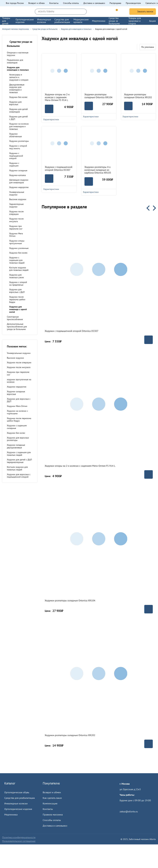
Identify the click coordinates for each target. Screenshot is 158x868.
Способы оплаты (71, 3)
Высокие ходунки (18, 199)
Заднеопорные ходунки (16, 205)
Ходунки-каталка (17, 175)
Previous (149, 208)
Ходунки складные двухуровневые (16, 446)
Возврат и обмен (37, 3)
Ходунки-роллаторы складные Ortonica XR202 (138, 96)
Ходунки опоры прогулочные (17, 242)
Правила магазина (53, 815)
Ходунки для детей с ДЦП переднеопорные (19, 461)
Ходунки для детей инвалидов (18, 110)
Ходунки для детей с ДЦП (18, 118)
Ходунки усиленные (19, 248)
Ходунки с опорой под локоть (18, 147)
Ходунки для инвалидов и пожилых (18, 69)
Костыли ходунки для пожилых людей (19, 269)
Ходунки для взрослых (15, 103)
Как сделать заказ (52, 798)
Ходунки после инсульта (16, 220)
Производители (133, 3)
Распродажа (115, 3)
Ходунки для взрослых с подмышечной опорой (19, 476)
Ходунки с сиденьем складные (17, 427)
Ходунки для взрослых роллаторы (18, 439)
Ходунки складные (18, 170)
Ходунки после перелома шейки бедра (17, 299)
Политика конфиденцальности (19, 837)
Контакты (54, 3)
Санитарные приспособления (15, 318)
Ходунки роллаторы (19, 141)
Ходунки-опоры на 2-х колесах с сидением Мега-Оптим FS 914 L (57, 97)
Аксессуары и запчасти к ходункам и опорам (19, 77)
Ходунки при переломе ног (16, 227)
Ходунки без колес (18, 97)
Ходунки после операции (16, 213)
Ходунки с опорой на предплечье (18, 284)
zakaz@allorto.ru (129, 811)
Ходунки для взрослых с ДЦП (17, 291)
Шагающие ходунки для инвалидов (19, 181)
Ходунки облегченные (15, 135)
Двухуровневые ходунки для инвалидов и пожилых (17, 88)
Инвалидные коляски (16, 803)
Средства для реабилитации (20, 798)
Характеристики (59, 189)
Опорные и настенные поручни (18, 54)
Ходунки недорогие (19, 187)
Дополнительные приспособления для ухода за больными (17, 327)
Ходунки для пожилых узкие (16, 276)
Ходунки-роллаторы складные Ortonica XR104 (98, 96)
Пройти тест (126, 806)
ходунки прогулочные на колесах (19, 381)
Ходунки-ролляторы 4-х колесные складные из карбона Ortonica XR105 (98, 170)
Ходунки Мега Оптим (16, 235)
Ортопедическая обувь (17, 792)
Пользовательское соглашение (19, 841)
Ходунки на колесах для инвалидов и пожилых (19, 126)
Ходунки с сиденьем (14, 164)
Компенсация (50, 803)
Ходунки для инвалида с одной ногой (18, 309)
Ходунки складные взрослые (16, 393)
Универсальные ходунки (17, 193)
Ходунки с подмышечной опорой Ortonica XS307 (59, 168)
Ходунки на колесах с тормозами (17, 412)
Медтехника (11, 815)
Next (153, 208)
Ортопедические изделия (18, 809)
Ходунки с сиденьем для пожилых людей (17, 260)
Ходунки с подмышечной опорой (16, 156)
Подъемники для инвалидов (15, 61)
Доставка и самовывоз (94, 3)
